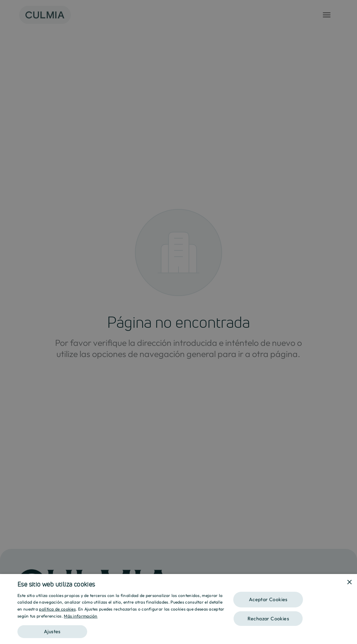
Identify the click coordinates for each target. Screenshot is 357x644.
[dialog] (178, 609)
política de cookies (57, 609)
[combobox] (340, 583)
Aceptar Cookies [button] (268, 599)
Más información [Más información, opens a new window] (81, 616)
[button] (121, 629)
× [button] (349, 583)
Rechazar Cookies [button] (268, 619)
